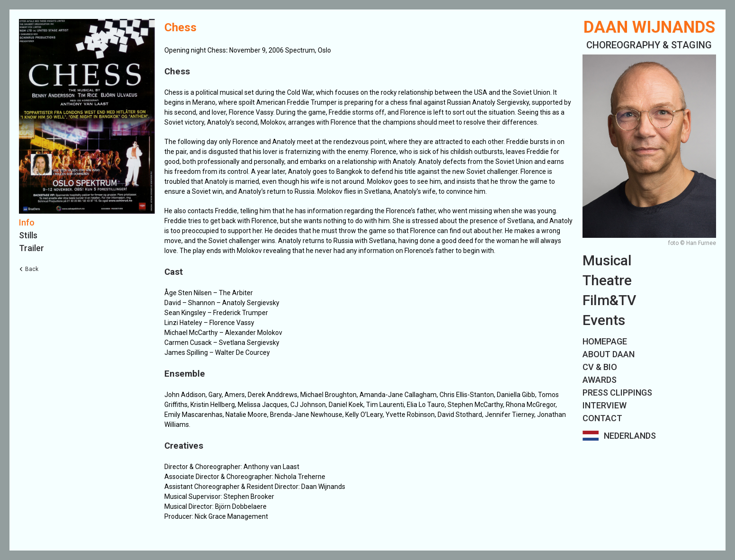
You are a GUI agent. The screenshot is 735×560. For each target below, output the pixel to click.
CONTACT (602, 418)
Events (604, 320)
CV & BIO (600, 367)
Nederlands (630, 436)
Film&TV (609, 300)
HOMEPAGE (605, 341)
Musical (607, 260)
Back (32, 269)
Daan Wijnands (649, 27)
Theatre (607, 280)
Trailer (31, 248)
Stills (28, 235)
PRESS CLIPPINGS (617, 393)
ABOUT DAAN (609, 354)
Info (27, 222)
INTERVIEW (605, 405)
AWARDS (600, 380)
